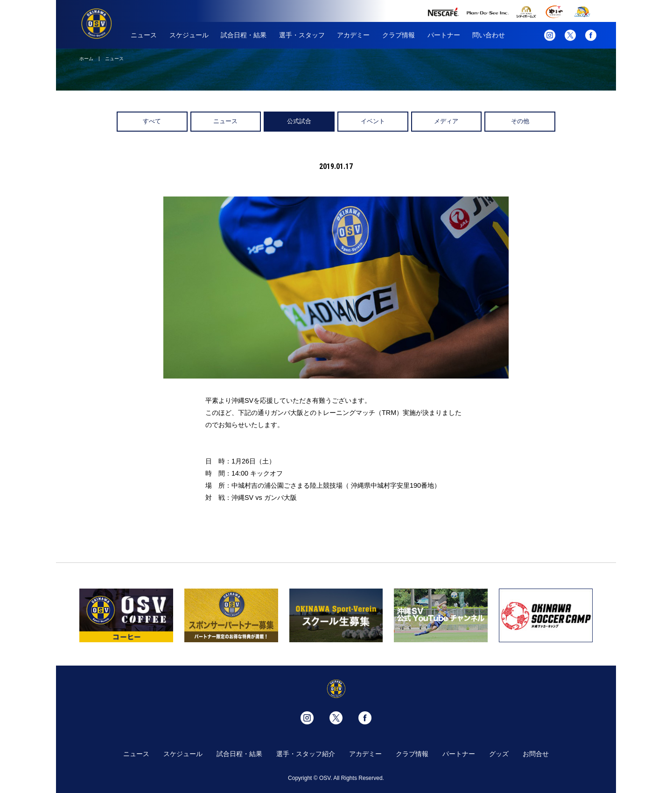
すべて (152, 121)
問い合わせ (489, 35)
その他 (520, 121)
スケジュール (189, 35)
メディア (446, 121)
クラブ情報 (399, 35)
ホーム (86, 59)
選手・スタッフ (302, 35)
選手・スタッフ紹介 (306, 754)
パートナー (444, 35)
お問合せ (536, 754)
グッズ (499, 754)
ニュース (144, 35)
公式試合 (299, 121)
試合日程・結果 (244, 35)
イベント (373, 121)
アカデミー (353, 35)
